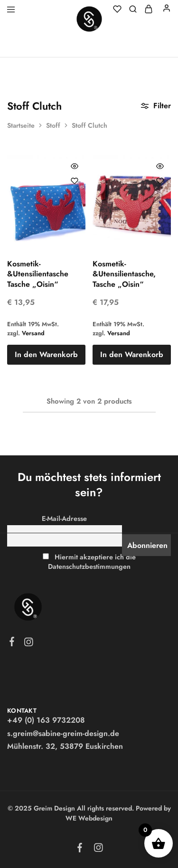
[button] (46, 355)
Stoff (53, 125)
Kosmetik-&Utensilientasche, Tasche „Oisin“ (124, 274)
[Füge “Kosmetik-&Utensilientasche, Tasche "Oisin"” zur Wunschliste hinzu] (160, 181)
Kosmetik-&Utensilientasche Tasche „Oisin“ (38, 274)
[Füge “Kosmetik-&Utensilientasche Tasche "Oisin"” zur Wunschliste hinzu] (75, 181)
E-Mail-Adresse (64, 519)
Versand (33, 333)
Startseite (21, 125)
